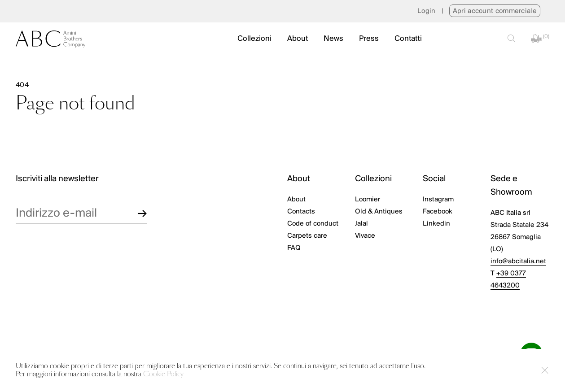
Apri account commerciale (495, 11)
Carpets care (307, 236)
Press (369, 39)
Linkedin (436, 224)
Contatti (408, 39)
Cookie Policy (163, 374)
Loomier (368, 200)
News (333, 39)
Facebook (438, 212)
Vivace (365, 236)
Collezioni (254, 39)
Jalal (361, 224)
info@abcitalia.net (518, 261)
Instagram (438, 200)
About (298, 39)
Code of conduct (313, 224)
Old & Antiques (379, 212)
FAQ (294, 248)
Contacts (301, 212)
